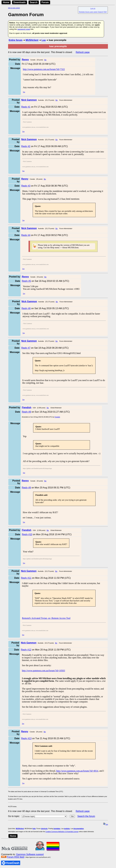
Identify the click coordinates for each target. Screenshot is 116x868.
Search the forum (86, 816)
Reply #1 (26, 107)
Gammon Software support (30, 854)
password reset (24, 29)
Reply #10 (27, 534)
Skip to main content (14, 8)
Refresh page (83, 52)
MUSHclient (32, 40)
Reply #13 (26, 738)
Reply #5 (26, 281)
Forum (45, 2)
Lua (44, 40)
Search (34, 2)
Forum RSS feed (15, 857)
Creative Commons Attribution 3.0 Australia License (62, 832)
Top (24, 92)
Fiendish (57, 417)
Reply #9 (26, 488)
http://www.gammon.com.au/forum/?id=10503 (43, 671)
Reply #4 (26, 235)
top (106, 824)
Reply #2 (26, 146)
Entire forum (15, 40)
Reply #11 (26, 578)
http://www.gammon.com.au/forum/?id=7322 (44, 69)
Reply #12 (26, 650)
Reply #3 (26, 186)
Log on (93, 8)
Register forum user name (88, 12)
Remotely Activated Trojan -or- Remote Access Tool (46, 618)
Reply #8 (26, 412)
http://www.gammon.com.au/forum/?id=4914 (77, 771)
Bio (45, 60)
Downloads (20, 2)
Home (6, 2)
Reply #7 (26, 348)
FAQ (105, 12)
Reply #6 (26, 308)
